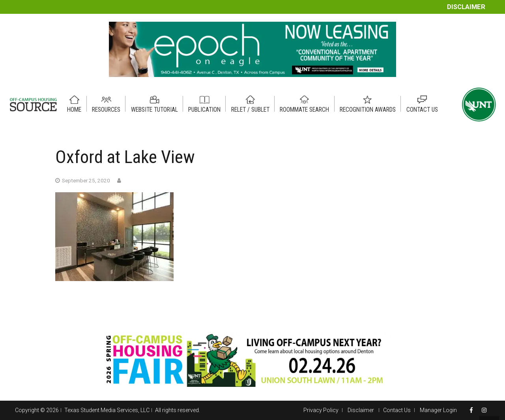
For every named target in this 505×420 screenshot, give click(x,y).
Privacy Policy (321, 410)
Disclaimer (466, 7)
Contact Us (397, 410)
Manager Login (438, 410)
